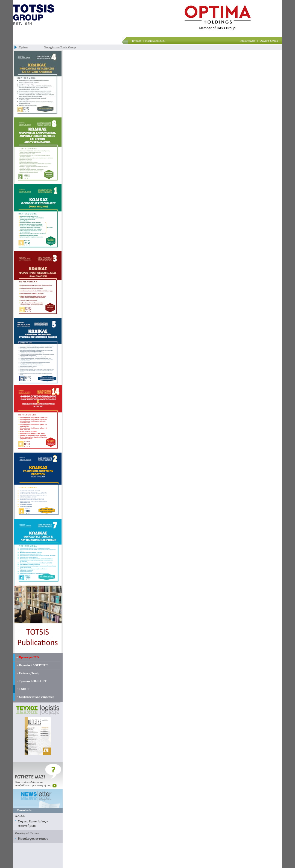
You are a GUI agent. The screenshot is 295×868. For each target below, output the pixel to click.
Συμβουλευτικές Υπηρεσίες (36, 697)
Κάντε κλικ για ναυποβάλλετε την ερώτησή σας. (36, 784)
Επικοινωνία (247, 41)
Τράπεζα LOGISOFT (33, 681)
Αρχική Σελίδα (269, 41)
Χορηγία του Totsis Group (62, 47)
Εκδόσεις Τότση (29, 673)
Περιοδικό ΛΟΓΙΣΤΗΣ (34, 665)
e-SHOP (24, 689)
